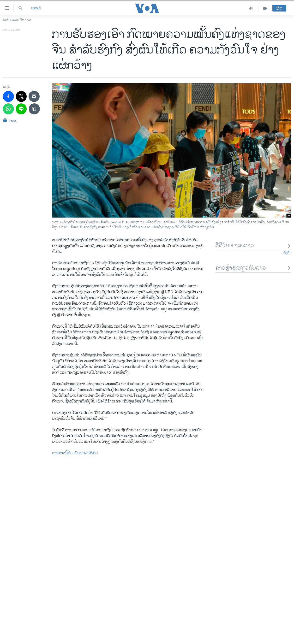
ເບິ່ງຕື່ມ (287, 253)
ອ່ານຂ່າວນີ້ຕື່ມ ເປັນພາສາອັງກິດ (75, 453)
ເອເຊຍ (36, 8)
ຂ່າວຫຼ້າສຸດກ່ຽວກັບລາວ (253, 268)
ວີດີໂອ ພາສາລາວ (253, 246)
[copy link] (34, 109)
